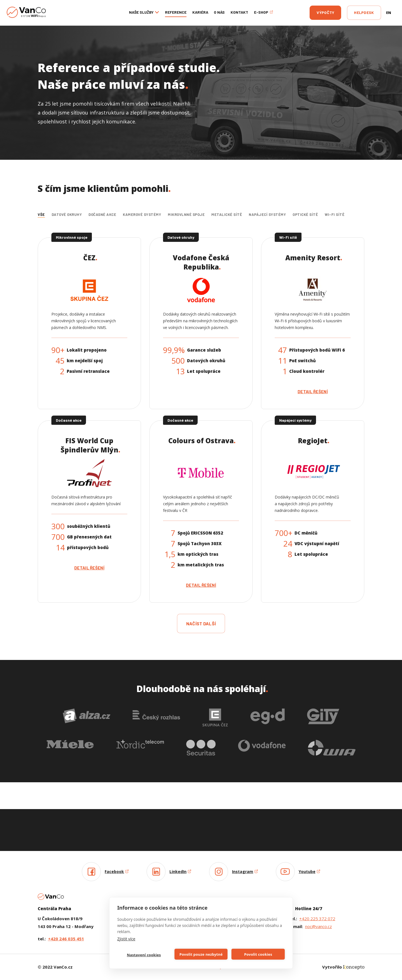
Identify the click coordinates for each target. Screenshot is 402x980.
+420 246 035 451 (66, 939)
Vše (41, 214)
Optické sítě (305, 214)
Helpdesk (364, 12)
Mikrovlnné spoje (186, 214)
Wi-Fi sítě (335, 214)
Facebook (117, 871)
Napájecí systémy (267, 214)
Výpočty (325, 12)
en (389, 13)
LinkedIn (180, 871)
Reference (176, 12)
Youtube (309, 871)
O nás (219, 12)
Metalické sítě (227, 214)
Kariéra (200, 12)
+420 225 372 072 (317, 919)
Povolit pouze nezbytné (201, 954)
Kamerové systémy (142, 214)
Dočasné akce (102, 214)
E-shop (264, 12)
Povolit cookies (258, 954)
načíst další (201, 623)
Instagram (245, 871)
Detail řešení (313, 392)
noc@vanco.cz (319, 926)
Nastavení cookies (144, 955)
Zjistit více (126, 939)
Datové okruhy (67, 214)
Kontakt (239, 12)
